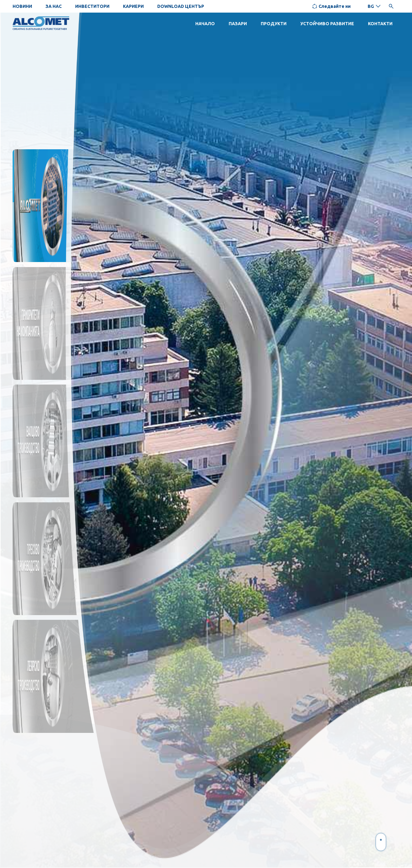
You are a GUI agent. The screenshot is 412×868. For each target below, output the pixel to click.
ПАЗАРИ (238, 24)
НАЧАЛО (205, 24)
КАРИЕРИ (133, 6)
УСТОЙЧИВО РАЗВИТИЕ (327, 24)
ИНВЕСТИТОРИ (92, 6)
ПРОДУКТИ (274, 24)
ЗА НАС (54, 6)
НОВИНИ (22, 6)
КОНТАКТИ (380, 24)
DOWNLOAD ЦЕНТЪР (181, 6)
